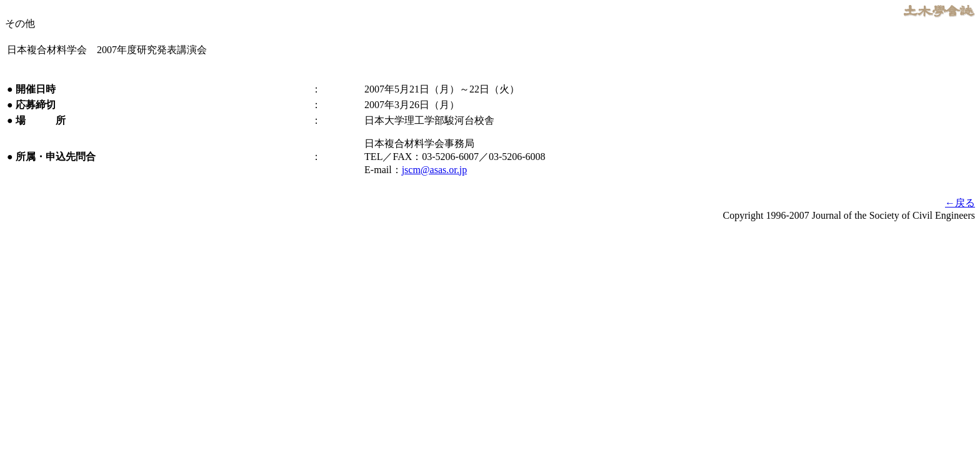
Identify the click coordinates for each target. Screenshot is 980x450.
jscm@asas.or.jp (435, 170)
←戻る (960, 203)
